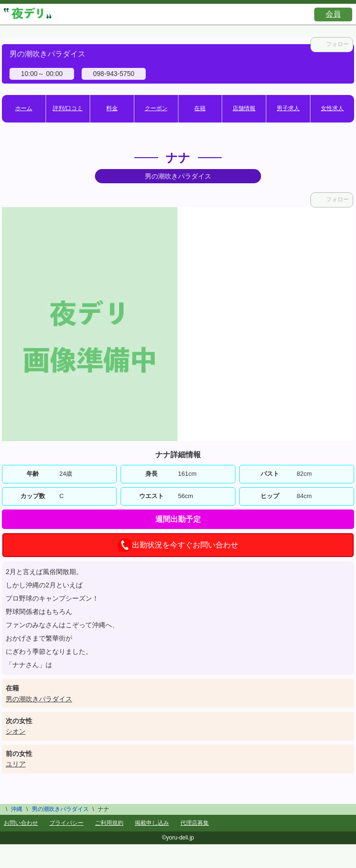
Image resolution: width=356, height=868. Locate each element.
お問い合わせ (21, 823)
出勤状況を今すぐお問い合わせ (178, 545)
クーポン (156, 108)
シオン (16, 731)
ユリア (16, 764)
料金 (112, 108)
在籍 (200, 108)
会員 (333, 14)
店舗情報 (244, 108)
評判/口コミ (68, 108)
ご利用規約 (109, 823)
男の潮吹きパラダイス (39, 699)
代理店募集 (195, 823)
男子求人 (288, 108)
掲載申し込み (152, 823)
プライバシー (66, 823)
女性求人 (332, 108)
